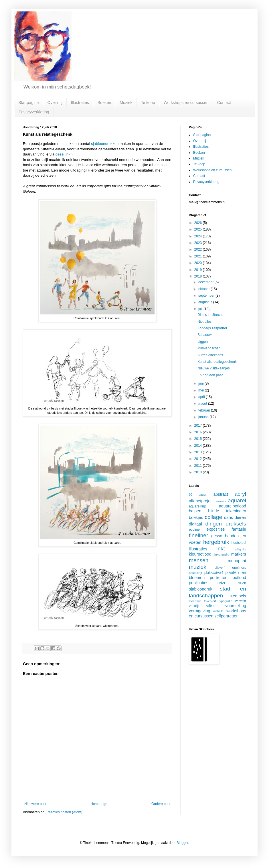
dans (229, 517)
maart (203, 404)
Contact (224, 103)
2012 (199, 459)
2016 (199, 432)
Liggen (203, 342)
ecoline (194, 530)
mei (202, 390)
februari (205, 410)
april (202, 397)
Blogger (182, 843)
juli (201, 309)
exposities (215, 529)
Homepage (99, 804)
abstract (221, 494)
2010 (199, 472)
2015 (199, 439)
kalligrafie (240, 549)
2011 (199, 466)
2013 (199, 452)
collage (213, 517)
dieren (240, 517)
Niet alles (204, 322)
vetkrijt (194, 606)
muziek (198, 567)
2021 (199, 256)
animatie (221, 501)
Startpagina (29, 103)
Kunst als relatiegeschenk (217, 362)
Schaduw (204, 335)
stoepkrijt (195, 601)
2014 (199, 446)
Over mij (55, 103)
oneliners (239, 568)
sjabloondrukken (105, 144)
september (207, 296)
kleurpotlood (200, 554)
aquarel (237, 500)
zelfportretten (227, 616)
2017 (199, 426)
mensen (199, 560)
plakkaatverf (214, 573)
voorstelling (236, 606)
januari (204, 417)
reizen (223, 583)
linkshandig (221, 554)
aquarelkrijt (197, 506)
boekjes (196, 517)
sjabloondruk (201, 589)
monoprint (237, 561)
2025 (199, 229)
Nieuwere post (35, 804)
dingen (214, 524)
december (206, 282)
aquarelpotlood (233, 506)
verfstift (241, 601)
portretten (219, 578)
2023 (199, 243)
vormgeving (199, 611)
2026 (199, 223)
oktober (204, 289)
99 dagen (198, 495)
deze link (63, 154)
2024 (199, 236)
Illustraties (80, 103)
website (218, 611)
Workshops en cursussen (186, 103)
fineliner (198, 535)
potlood (239, 578)
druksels (236, 524)
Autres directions (210, 355)
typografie (225, 601)
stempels (238, 596)
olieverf (220, 568)
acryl (240, 494)
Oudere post (161, 804)
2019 (199, 270)
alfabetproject (201, 501)
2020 (199, 263)
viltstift (212, 606)
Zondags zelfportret (212, 328)
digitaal (195, 524)
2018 (199, 276)
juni (201, 383)
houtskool (239, 543)
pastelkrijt (195, 573)
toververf (210, 601)
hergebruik (216, 542)
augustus (206, 302)
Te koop (148, 103)
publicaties (199, 583)
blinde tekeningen (227, 511)
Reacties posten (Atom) (64, 812)
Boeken (104, 103)
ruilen (242, 583)
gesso (217, 536)
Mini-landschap (209, 348)
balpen (195, 511)
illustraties (198, 549)
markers (239, 554)
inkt (221, 549)
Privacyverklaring (34, 112)
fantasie (239, 529)
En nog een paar (210, 375)
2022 (199, 249)
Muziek (126, 103)
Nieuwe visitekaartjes (214, 368)
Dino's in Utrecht (210, 315)
